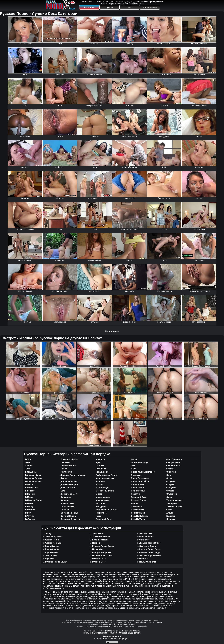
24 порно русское (53, 537)
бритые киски (32, 488)
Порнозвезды (150, 7)
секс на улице (138, 519)
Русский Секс (99, 559)
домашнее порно (69, 484)
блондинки (31, 472)
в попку (29, 507)
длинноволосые (69, 481)
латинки (100, 466)
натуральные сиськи (106, 510)
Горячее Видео (147, 537)
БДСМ (28, 459)
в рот (28, 513)
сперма (170, 484)
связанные (137, 507)
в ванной (30, 494)
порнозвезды (138, 491)
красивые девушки (70, 519)
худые (170, 513)
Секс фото (144, 540)
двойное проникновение (73, 475)
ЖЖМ (28, 462)
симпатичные (173, 466)
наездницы (101, 507)
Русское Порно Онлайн (57, 562)
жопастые (66, 497)
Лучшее (109, 7)
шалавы (171, 516)
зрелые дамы (68, 503)
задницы (65, 500)
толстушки (172, 503)
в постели (30, 510)
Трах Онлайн (51, 555)
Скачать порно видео (150, 552)
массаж (100, 484)
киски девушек (68, 507)
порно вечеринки (140, 478)
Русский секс (99, 562)
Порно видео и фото (103, 555)
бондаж (29, 484)
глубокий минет (69, 466)
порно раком (138, 488)
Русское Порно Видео (103, 546)
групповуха (66, 472)
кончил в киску (68, 516)
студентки (172, 494)
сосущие (171, 481)
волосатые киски (69, 459)
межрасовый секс (105, 491)
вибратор (30, 519)
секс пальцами (174, 459)
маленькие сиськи (105, 478)
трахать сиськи (174, 507)
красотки (100, 459)
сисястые (171, 472)
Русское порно (52, 540)
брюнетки (30, 491)
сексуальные (173, 462)
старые (170, 491)
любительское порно (107, 475)
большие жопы (33, 475)
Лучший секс (146, 533)
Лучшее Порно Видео (150, 543)
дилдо (64, 478)
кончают (65, 510)
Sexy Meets (98, 533)
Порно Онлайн (52, 549)
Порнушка (49, 559)
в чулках (30, 516)
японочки (171, 519)
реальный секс (139, 497)
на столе (100, 503)
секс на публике (139, 516)
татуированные (174, 500)
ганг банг (65, 462)
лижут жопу (102, 472)
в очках (29, 503)
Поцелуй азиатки (148, 562)
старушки (171, 488)
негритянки (102, 513)
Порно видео (112, 331)
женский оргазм (69, 494)
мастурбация (102, 488)
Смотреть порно (147, 546)
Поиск (130, 7)
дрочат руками (68, 488)
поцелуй (135, 494)
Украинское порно (101, 537)
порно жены (137, 484)
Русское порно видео (150, 549)
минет (99, 494)
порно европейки (140, 481)
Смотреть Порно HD (102, 552)
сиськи (170, 469)
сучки (169, 497)
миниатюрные (103, 497)
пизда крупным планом (143, 472)
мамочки (100, 481)
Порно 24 (97, 543)
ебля (63, 491)
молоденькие (103, 500)
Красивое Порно (100, 540)
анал (28, 469)
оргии (134, 459)
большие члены (33, 481)
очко (134, 466)
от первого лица (140, 462)
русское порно (139, 500)
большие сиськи (34, 478)
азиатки (29, 466)
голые (64, 469)
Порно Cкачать (52, 546)
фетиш (170, 510)
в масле (29, 497)
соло (169, 475)
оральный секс (104, 519)
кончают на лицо (69, 513)
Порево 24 (97, 549)
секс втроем (137, 510)
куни (98, 462)
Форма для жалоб (112, 636)
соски (169, 478)
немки (99, 516)
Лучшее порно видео (150, 555)
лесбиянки (101, 469)
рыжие (135, 503)
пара (134, 469)
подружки (136, 475)
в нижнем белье (34, 500)
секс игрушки (138, 513)
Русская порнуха (53, 543)
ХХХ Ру (48, 533)
